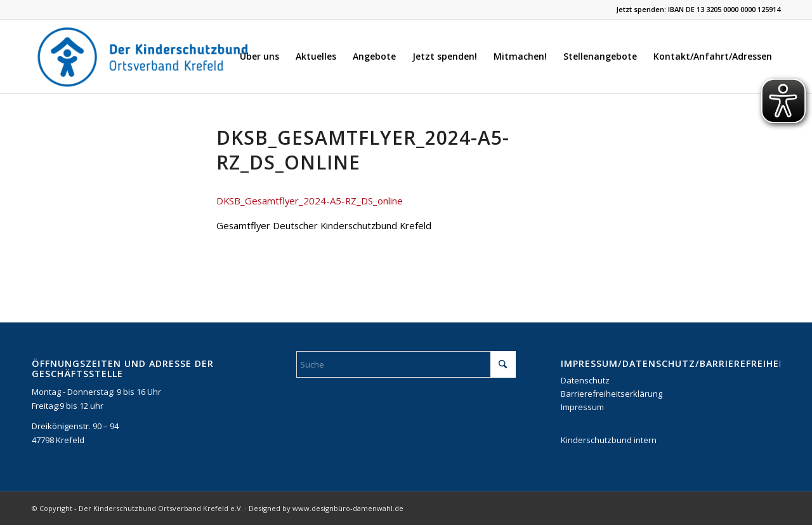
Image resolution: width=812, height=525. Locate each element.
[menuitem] (259, 56)
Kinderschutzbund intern (609, 440)
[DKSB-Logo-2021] (144, 56)
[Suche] (406, 364)
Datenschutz (585, 380)
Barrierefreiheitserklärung (612, 394)
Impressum (582, 407)
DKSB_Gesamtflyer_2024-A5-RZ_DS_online (310, 201)
